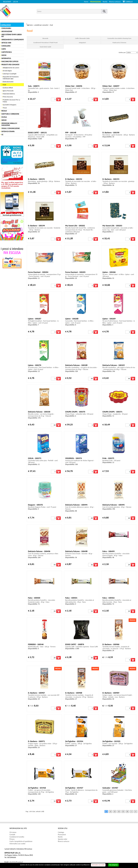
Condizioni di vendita (17, 837)
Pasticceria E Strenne (119, 43)
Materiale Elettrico (9, 94)
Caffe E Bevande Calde (82, 38)
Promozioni (95, 2)
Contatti (12, 835)
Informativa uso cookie (18, 844)
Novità (105, 2)
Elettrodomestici (8, 82)
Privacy (12, 839)
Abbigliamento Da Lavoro (11, 68)
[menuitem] (116, 2)
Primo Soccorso (8, 97)
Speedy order (63, 839)
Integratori (82, 43)
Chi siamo (13, 832)
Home (86, 2)
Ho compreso (113, 865)
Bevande (45, 38)
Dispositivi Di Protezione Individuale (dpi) (11, 78)
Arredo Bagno (7, 71)
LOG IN (15, 2)
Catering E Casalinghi (10, 74)
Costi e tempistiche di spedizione (21, 841)
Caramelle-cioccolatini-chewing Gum (119, 38)
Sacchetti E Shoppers (10, 105)
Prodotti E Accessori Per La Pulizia (11, 101)
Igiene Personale (8, 91)
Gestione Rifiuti (8, 88)
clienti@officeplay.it (16, 862)
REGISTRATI (7, 2)
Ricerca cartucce (115, 2)
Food (4, 85)
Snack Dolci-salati (45, 47)
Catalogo (61, 832)
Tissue (5, 108)
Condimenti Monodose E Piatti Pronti (45, 43)
